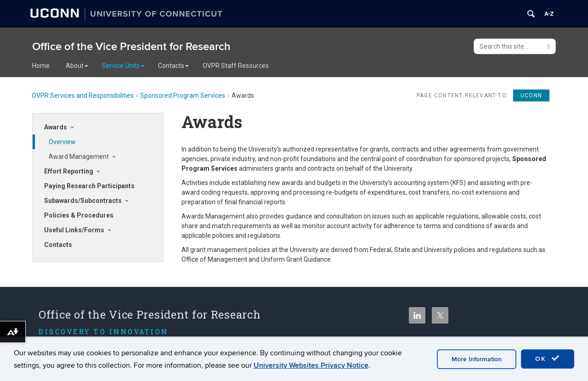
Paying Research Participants (89, 186)
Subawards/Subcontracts (83, 201)
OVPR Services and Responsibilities (83, 95)
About (77, 66)
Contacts (173, 66)
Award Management (79, 157)
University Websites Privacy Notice (311, 365)
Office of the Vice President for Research (131, 47)
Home (41, 66)
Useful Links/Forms (74, 230)
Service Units (123, 66)
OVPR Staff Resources (236, 66)
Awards (56, 127)
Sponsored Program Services (183, 95)
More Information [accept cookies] (477, 359)
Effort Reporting (69, 171)
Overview (62, 142)
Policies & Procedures (79, 215)
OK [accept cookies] (548, 359)
